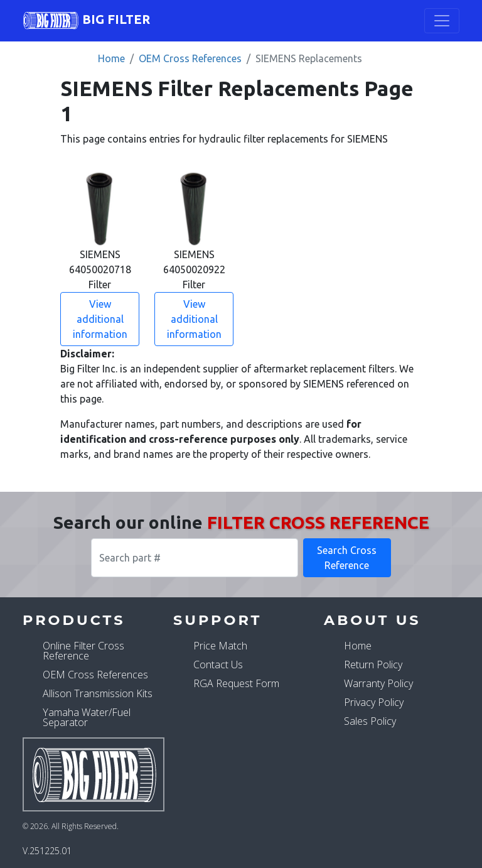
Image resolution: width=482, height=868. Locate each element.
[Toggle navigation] (442, 21)
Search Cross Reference (347, 558)
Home (111, 58)
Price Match (220, 646)
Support (217, 620)
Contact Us (218, 665)
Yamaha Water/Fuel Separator (87, 717)
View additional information (100, 319)
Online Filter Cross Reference (83, 651)
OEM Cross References (190, 58)
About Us (372, 620)
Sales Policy (370, 721)
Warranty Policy (378, 683)
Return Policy (373, 665)
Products (74, 620)
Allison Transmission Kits (98, 693)
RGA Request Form (236, 683)
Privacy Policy (374, 702)
